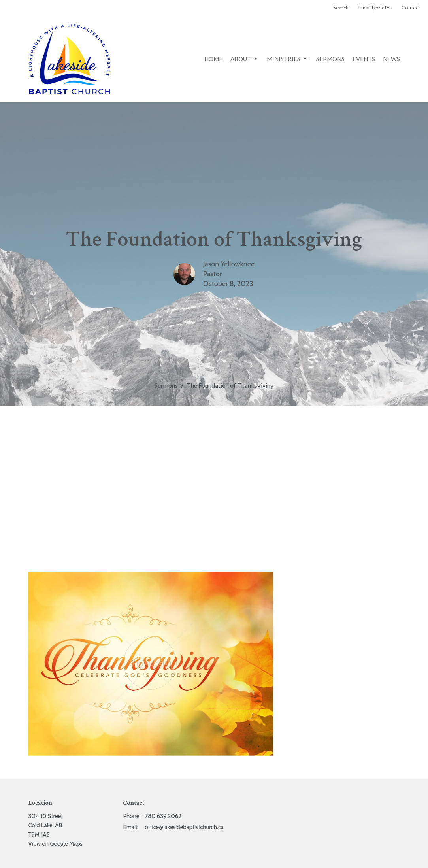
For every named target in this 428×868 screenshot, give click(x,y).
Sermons (330, 59)
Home (213, 59)
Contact (411, 8)
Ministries (288, 59)
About (245, 59)
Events (364, 59)
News (391, 59)
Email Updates (375, 8)
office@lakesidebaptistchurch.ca (184, 827)
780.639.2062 (163, 816)
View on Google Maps (56, 844)
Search (341, 8)
